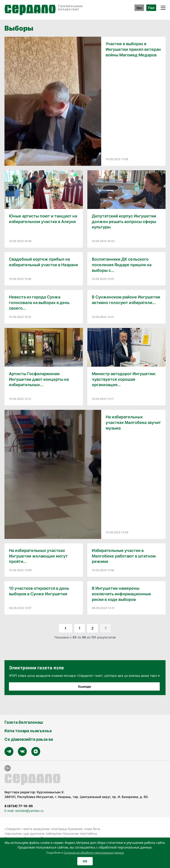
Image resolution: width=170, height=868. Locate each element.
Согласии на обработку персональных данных (94, 853)
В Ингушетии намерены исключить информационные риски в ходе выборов (121, 594)
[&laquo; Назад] (65, 628)
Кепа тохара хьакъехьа (28, 731)
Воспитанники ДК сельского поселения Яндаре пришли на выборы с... (122, 265)
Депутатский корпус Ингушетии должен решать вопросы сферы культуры (124, 222)
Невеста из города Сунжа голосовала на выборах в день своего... (39, 303)
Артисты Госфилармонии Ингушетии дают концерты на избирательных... (39, 379)
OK (85, 861)
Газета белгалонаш (24, 722)
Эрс (139, 8)
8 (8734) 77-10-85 (19, 806)
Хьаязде (84, 686)
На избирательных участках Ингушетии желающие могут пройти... (38, 556)
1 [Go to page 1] (80, 628)
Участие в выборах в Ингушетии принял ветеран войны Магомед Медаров (133, 49)
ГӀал (151, 8)
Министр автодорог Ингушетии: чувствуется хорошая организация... (124, 379)
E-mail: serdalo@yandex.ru (24, 811)
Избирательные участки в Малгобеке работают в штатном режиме (124, 556)
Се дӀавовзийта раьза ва (29, 739)
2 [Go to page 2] (92, 628)
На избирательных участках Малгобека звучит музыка (133, 422)
